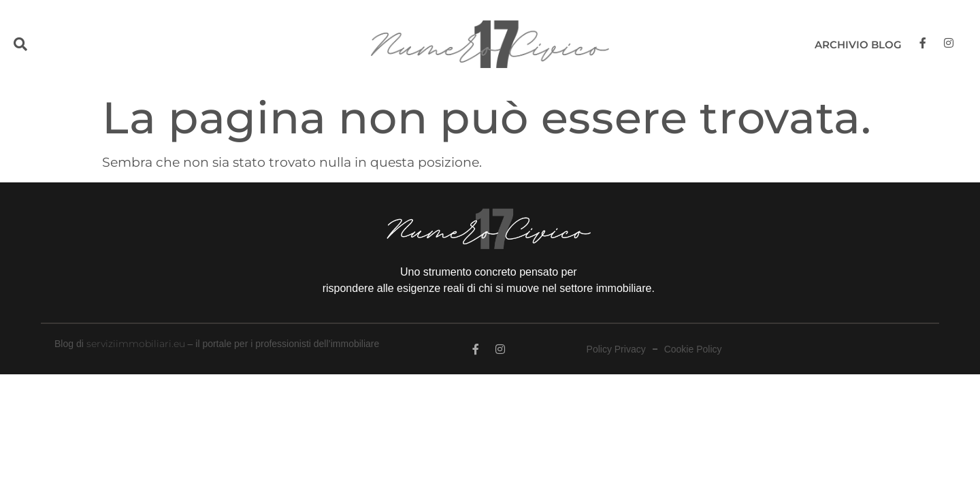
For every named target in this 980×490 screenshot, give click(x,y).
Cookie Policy (693, 349)
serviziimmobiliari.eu (136, 344)
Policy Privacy (616, 349)
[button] (49, 45)
